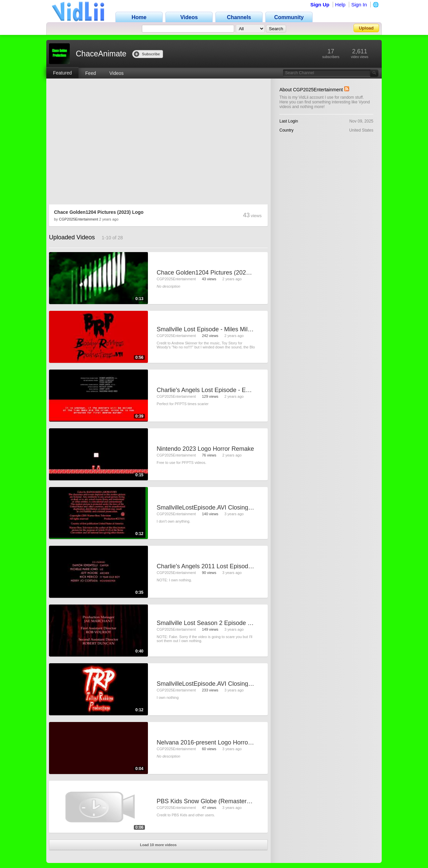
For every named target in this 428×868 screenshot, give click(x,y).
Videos (117, 73)
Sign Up (320, 5)
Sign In (359, 5)
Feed (91, 73)
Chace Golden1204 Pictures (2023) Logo (99, 212)
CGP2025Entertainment (79, 219)
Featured (62, 73)
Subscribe (147, 54)
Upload (366, 28)
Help (340, 5)
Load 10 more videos (158, 845)
